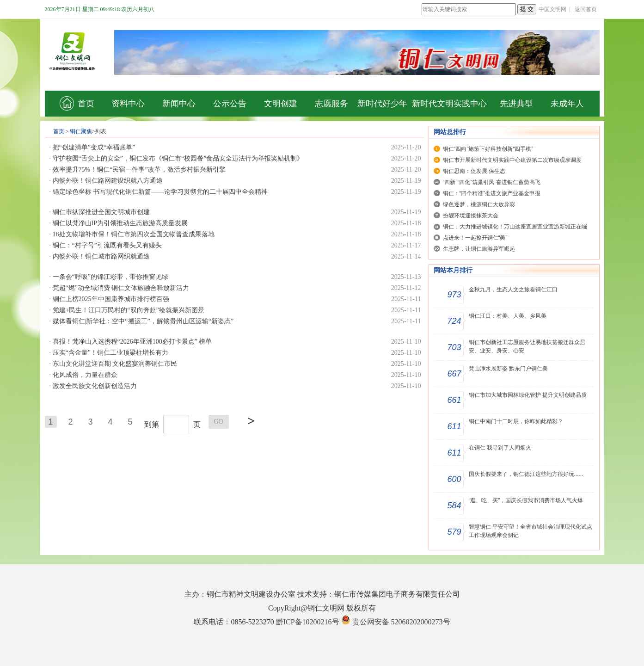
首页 (77, 103)
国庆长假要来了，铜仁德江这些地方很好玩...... (526, 474)
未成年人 (567, 104)
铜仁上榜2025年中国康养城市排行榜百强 (111, 299)
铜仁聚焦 (81, 131)
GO (218, 422)
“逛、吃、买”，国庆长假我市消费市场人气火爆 (526, 500)
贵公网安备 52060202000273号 (401, 622)
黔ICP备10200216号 (308, 622)
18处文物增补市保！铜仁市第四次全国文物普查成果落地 (134, 234)
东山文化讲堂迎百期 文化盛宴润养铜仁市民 (115, 364)
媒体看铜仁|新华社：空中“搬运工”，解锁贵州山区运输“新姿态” (143, 321)
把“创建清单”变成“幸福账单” (94, 147)
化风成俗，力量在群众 (85, 375)
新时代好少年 (382, 104)
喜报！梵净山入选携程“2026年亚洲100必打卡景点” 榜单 (132, 342)
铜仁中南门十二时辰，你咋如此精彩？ (516, 421)
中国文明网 (552, 9)
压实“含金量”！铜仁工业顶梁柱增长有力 (110, 353)
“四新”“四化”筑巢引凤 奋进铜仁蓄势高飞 (492, 182)
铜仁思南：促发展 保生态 (474, 171)
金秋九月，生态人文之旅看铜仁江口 (513, 290)
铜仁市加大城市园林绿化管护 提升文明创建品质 (528, 395)
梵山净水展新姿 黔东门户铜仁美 (508, 369)
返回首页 (586, 9)
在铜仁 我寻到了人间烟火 (500, 448)
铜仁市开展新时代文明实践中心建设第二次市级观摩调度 (512, 160)
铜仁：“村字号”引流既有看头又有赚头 (107, 245)
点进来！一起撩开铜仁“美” (475, 238)
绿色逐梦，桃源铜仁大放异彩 (479, 204)
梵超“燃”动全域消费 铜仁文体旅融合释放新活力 (121, 288)
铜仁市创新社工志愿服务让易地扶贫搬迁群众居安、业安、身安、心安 (527, 346)
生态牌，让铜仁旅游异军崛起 (479, 249)
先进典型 (516, 104)
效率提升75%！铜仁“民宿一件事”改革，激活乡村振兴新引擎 (139, 170)
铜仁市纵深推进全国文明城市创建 (101, 212)
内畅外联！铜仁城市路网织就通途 (101, 256)
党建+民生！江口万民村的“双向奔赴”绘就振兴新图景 (129, 310)
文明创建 (281, 104)
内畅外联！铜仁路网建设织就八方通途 (108, 181)
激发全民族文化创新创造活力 (95, 386)
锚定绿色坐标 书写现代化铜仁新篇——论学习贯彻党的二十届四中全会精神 (160, 192)
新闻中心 (179, 104)
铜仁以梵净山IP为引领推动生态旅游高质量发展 (120, 223)
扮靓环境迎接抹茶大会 (471, 216)
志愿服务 (331, 104)
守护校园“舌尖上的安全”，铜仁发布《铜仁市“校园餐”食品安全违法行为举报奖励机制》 (178, 158)
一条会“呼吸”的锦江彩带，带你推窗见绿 (110, 277)
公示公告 (230, 104)
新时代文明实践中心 (449, 104)
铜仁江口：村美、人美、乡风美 (508, 316)
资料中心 (128, 104)
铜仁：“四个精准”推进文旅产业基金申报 (492, 193)
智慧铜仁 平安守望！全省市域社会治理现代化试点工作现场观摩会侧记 (531, 531)
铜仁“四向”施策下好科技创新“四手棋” (488, 149)
